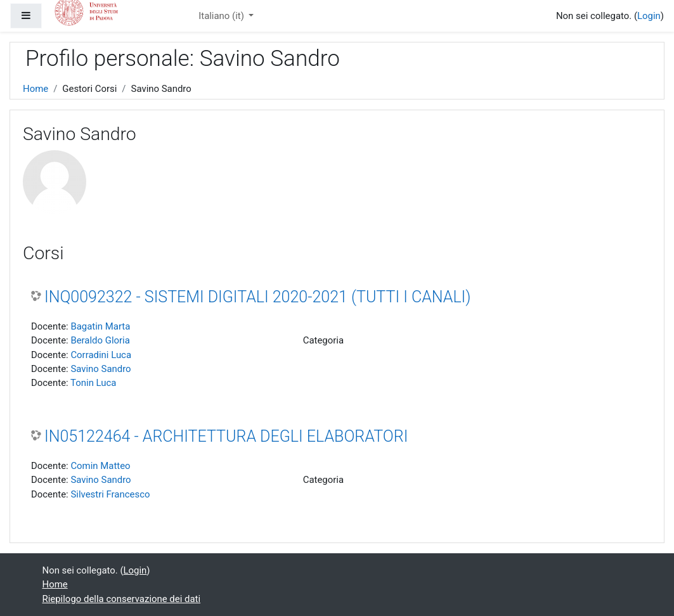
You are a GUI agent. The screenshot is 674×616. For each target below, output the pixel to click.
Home (36, 89)
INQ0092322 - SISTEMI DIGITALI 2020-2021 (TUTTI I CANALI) (257, 297)
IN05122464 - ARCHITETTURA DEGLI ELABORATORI (226, 436)
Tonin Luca (93, 383)
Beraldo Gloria (100, 340)
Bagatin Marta (100, 326)
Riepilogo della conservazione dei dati (122, 599)
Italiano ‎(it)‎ (222, 16)
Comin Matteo (100, 466)
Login (649, 16)
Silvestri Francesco (110, 494)
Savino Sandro (100, 369)
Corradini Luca (101, 355)
